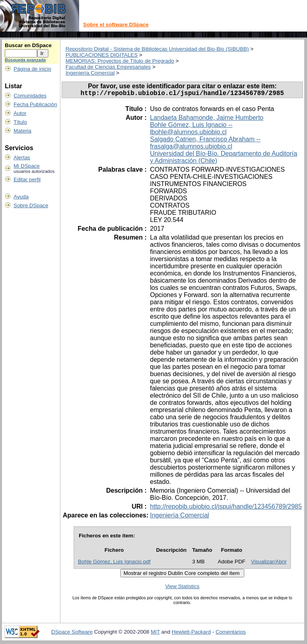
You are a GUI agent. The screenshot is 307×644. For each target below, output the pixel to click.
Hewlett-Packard (191, 633)
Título (20, 122)
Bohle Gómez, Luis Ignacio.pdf (114, 563)
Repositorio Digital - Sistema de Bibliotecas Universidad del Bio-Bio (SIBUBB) (157, 49)
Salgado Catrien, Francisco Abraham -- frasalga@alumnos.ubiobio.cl (205, 144)
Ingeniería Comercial (90, 73)
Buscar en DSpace (28, 45)
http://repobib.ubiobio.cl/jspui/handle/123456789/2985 (226, 508)
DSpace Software (72, 633)
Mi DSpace (27, 166)
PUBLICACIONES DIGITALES (102, 55)
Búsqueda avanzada (25, 60)
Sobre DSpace (31, 205)
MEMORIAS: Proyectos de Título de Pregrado (120, 61)
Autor (20, 113)
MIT (155, 633)
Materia (22, 131)
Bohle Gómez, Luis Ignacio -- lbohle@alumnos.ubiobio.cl (191, 130)
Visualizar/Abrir (269, 563)
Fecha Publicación (35, 104)
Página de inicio (32, 69)
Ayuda (21, 197)
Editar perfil (27, 179)
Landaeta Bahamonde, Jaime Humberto (207, 119)
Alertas (22, 158)
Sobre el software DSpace (116, 25)
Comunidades (30, 96)
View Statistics (182, 588)
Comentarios (231, 633)
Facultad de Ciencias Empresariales (108, 67)
